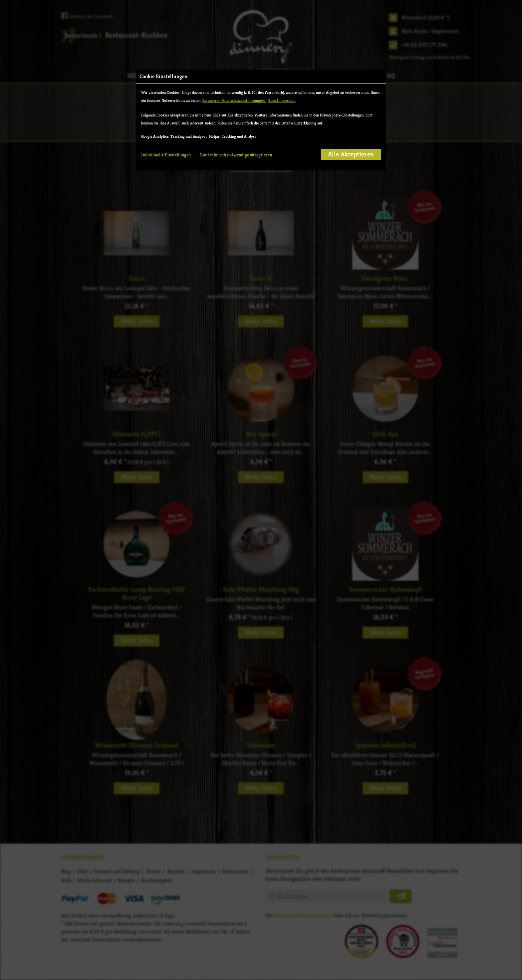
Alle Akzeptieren (351, 154)
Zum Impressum (282, 100)
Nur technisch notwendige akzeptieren (236, 155)
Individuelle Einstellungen (166, 155)
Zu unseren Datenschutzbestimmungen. (234, 100)
